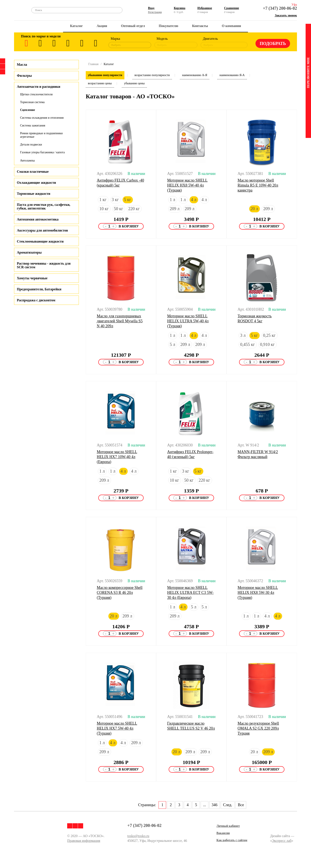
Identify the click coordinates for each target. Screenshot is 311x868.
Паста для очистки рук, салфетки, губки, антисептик (44, 206)
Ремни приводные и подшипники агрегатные (41, 135)
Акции (102, 26)
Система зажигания (33, 125)
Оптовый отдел (133, 26)
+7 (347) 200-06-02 (280, 8)
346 (215, 805)
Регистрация (155, 12)
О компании (231, 26)
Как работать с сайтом (232, 840)
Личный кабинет (228, 826)
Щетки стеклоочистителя (36, 94)
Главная (93, 64)
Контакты (200, 26)
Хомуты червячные (32, 278)
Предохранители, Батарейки (39, 289)
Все (241, 805)
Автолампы (27, 161)
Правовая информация (84, 841)
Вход (151, 8)
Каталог (76, 26)
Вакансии (223, 833)
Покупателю (168, 26)
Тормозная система (32, 102)
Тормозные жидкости (34, 194)
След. (228, 805)
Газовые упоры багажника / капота (42, 152)
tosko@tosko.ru (138, 836)
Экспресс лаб (282, 841)
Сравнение (232, 8)
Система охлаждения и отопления (42, 118)
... (205, 805)
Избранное (205, 8)
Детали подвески (31, 145)
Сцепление (28, 110)
